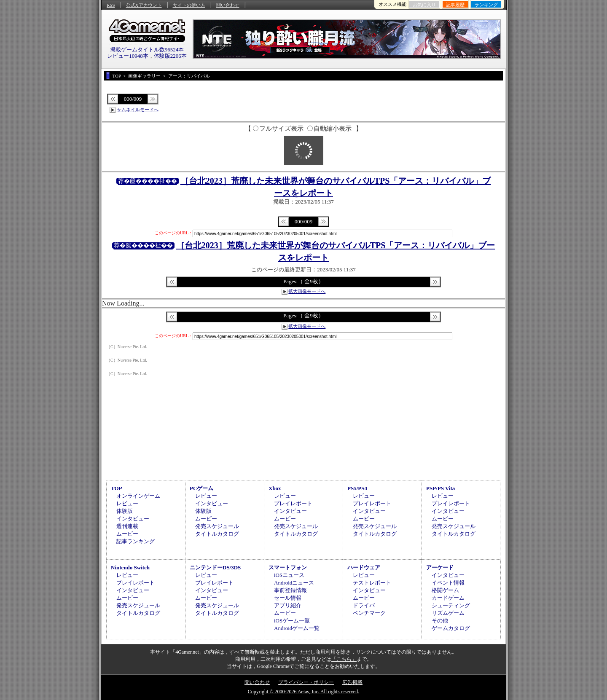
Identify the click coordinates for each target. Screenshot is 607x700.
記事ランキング (136, 541)
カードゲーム (448, 598)
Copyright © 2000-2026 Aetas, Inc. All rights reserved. (303, 692)
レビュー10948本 (128, 56)
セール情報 (288, 598)
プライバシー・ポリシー (306, 682)
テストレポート (372, 583)
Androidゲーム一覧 (297, 628)
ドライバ (364, 605)
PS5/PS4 (357, 488)
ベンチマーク (369, 613)
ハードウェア (364, 567)
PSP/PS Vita (440, 488)
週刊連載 (127, 526)
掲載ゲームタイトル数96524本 (147, 50)
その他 (440, 621)
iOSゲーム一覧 (292, 621)
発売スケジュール (217, 526)
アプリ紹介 (288, 605)
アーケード (440, 567)
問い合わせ (228, 5)
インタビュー (133, 519)
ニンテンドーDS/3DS (215, 567)
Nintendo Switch (130, 567)
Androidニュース (294, 583)
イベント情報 (448, 583)
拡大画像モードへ (307, 291)
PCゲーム (201, 488)
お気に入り (424, 5)
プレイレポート (293, 503)
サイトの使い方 (189, 5)
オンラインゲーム (138, 496)
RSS (111, 5)
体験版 (125, 511)
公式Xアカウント (144, 5)
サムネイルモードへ (138, 110)
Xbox (275, 488)
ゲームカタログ (451, 628)
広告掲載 (352, 682)
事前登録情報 (290, 590)
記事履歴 (455, 5)
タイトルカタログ (217, 534)
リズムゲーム (448, 613)
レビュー (127, 503)
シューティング (451, 605)
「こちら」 (344, 659)
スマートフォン (288, 567)
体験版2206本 (170, 56)
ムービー (127, 534)
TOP (117, 488)
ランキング (486, 5)
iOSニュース (289, 575)
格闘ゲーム (445, 590)
